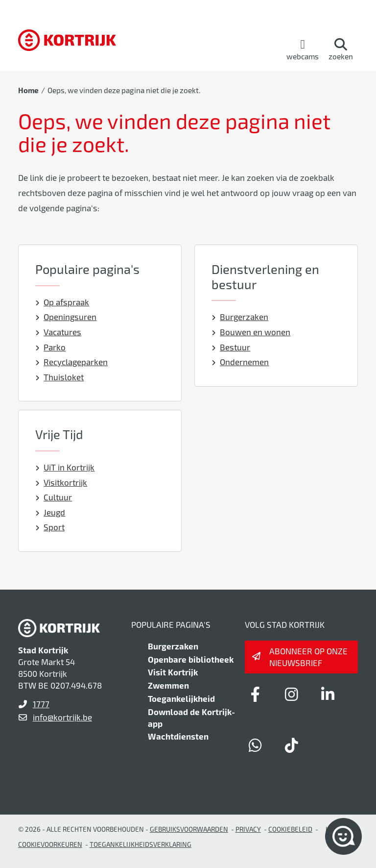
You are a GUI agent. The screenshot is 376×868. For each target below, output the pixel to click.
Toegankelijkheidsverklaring (141, 844)
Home (28, 90)
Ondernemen (240, 362)
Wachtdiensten (178, 736)
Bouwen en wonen (251, 332)
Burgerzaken (240, 317)
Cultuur (54, 497)
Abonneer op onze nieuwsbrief (308, 657)
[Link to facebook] (256, 694)
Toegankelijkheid (181, 698)
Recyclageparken (72, 362)
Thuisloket (60, 377)
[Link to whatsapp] (256, 745)
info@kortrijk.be (62, 717)
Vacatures (59, 332)
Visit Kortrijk (173, 672)
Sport (50, 527)
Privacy (248, 829)
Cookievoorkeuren (50, 844)
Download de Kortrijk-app (191, 718)
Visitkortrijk (61, 482)
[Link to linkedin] (328, 694)
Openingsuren (66, 317)
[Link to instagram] (292, 694)
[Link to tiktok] (292, 745)
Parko (51, 347)
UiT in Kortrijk (65, 467)
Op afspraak (62, 302)
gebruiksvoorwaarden (189, 829)
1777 (41, 704)
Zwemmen (168, 685)
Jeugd (50, 512)
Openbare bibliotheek (191, 659)
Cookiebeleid (290, 829)
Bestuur (231, 347)
